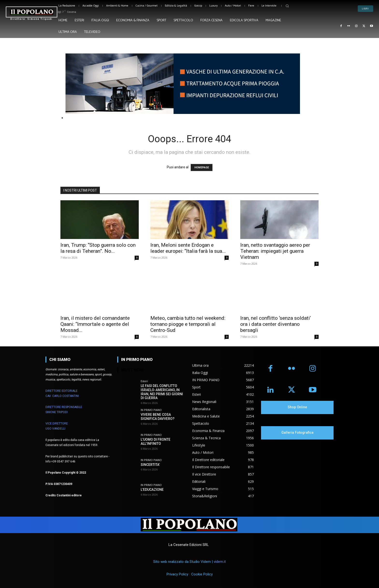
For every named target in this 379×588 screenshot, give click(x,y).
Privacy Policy (177, 574)
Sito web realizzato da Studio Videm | (189, 562)
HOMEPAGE (202, 167)
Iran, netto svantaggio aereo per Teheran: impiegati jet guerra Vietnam (275, 251)
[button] (287, 6)
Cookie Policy (202, 574)
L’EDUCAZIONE (152, 490)
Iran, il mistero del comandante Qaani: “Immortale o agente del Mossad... (95, 324)
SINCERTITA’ (150, 465)
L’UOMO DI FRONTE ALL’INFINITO (156, 442)
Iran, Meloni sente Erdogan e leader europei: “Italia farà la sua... (188, 248)
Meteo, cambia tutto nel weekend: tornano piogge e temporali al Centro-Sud (188, 324)
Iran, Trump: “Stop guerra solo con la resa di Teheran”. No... (98, 248)
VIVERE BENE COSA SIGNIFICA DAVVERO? (158, 417)
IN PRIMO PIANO (151, 410)
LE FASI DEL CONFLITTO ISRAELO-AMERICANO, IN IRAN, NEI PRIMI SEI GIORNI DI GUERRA (162, 392)
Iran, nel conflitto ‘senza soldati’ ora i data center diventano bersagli (276, 324)
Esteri (144, 381)
